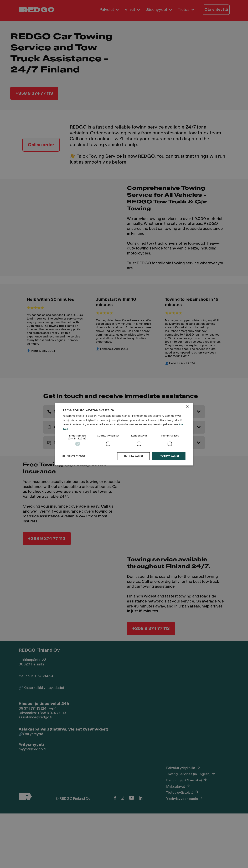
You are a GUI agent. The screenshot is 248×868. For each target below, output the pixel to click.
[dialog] (124, 434)
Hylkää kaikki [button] (131, 457)
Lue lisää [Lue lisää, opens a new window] (86, 427)
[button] (76, 458)
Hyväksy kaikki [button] (167, 457)
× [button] (187, 404)
